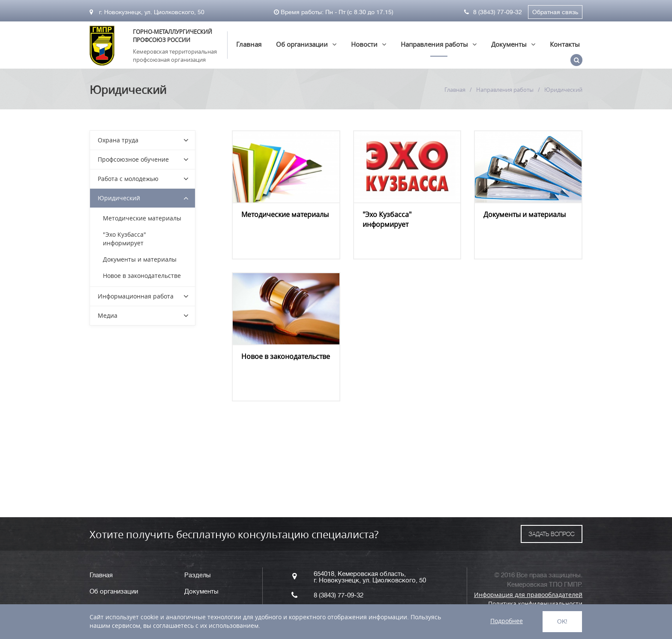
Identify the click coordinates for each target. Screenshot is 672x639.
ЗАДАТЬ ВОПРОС (552, 534)
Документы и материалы (525, 214)
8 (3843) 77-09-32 (493, 12)
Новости (364, 44)
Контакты (565, 44)
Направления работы (434, 44)
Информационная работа (136, 296)
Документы (509, 44)
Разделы (198, 575)
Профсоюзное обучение (133, 159)
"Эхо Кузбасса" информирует (387, 219)
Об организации (302, 44)
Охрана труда (118, 140)
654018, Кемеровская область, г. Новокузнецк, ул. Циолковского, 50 (370, 577)
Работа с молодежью (128, 179)
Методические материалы (285, 214)
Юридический (119, 198)
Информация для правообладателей (528, 595)
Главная (249, 44)
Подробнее (507, 621)
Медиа (108, 315)
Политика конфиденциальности (535, 604)
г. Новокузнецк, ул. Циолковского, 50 (147, 12)
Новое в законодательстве (286, 356)
